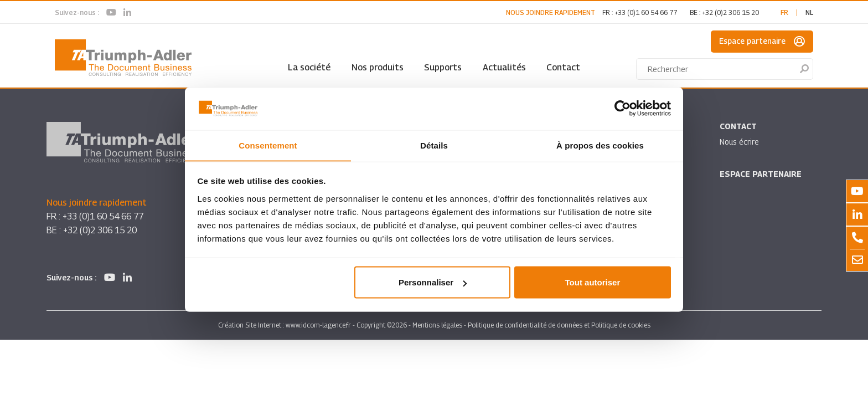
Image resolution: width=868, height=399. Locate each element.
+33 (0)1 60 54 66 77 (646, 12)
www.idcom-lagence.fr (318, 325)
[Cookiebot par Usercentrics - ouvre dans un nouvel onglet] (622, 109)
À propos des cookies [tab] (600, 145)
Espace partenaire (762, 42)
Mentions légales (437, 325)
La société (309, 67)
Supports (443, 67)
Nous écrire (740, 142)
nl (809, 12)
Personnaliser (433, 282)
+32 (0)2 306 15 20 (730, 12)
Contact (563, 67)
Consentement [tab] (268, 145)
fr (784, 12)
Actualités (504, 67)
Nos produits (378, 67)
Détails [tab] (434, 145)
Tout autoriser (593, 282)
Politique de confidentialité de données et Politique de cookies (559, 325)
